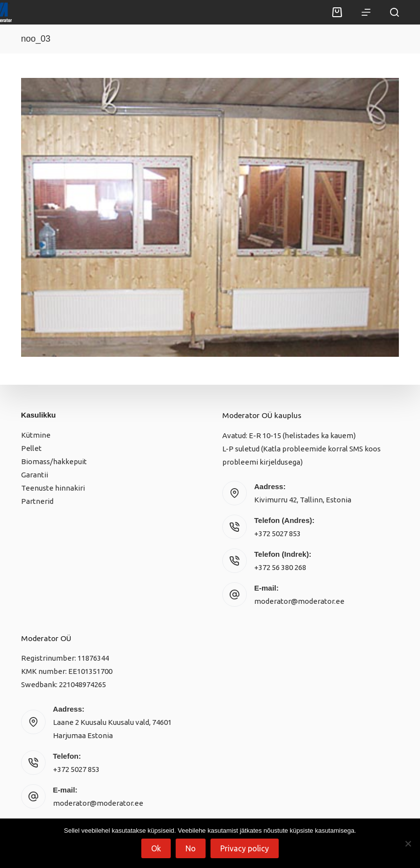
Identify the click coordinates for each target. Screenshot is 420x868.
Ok (156, 848)
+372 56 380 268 (280, 567)
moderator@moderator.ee (299, 601)
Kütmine (36, 435)
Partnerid (37, 501)
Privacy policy (245, 848)
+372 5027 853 (277, 533)
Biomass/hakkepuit (54, 461)
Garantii (35, 475)
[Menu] (366, 12)
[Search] (394, 12)
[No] (408, 843)
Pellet (31, 448)
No (191, 848)
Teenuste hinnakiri (53, 488)
